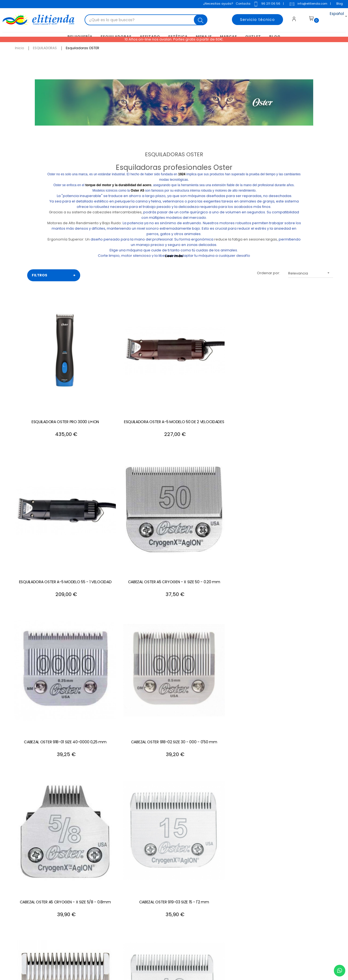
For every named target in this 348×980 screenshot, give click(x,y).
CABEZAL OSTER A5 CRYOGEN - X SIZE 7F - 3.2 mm (304, 575)
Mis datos (199, 868)
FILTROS (54, 274)
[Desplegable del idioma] (331, 17)
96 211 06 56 (265, 4)
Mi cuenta (200, 860)
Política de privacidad (145, 893)
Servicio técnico (253, 17)
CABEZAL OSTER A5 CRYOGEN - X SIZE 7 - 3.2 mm (239, 575)
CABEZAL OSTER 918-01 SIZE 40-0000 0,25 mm (304, 367)
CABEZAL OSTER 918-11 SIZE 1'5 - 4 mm (43, 679)
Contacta (241, 4)
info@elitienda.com (307, 4)
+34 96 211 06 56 (312, 801)
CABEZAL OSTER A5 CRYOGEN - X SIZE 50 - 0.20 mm (239, 367)
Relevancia (311, 272)
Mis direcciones (205, 877)
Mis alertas (201, 909)
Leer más (174, 255)
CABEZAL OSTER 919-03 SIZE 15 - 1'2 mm (174, 471)
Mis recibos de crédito (211, 901)
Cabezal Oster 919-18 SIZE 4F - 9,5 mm (305, 679)
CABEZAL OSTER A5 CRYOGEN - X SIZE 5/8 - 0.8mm (109, 471)
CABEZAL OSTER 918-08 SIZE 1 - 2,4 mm (109, 575)
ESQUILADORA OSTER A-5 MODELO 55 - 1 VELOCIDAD (174, 367)
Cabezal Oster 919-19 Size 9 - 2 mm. (43, 575)
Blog (338, 4)
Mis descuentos (205, 893)
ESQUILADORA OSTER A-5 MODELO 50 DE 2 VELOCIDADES (109, 367)
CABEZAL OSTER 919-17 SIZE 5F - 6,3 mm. (174, 679)
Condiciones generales (147, 877)
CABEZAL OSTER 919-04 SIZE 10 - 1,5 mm (304, 471)
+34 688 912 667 (80, 934)
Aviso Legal (136, 868)
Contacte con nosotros (146, 860)
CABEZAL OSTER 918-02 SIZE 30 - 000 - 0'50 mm (43, 471)
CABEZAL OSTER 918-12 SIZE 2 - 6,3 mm (109, 679)
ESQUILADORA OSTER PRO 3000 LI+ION (43, 367)
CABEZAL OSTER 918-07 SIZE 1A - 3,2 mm (174, 575)
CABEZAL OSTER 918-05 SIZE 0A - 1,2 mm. (239, 471)
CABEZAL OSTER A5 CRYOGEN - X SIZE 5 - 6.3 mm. (239, 679)
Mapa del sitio (138, 901)
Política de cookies (143, 885)
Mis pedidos (202, 885)
